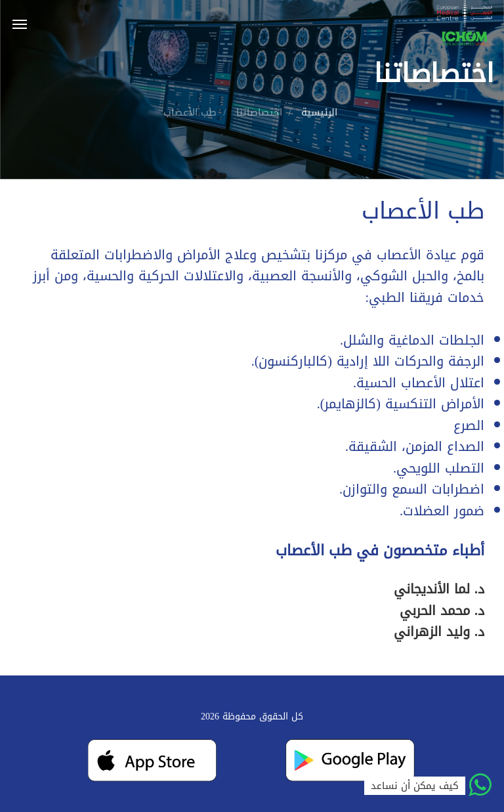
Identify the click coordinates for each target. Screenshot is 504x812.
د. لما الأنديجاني (439, 589)
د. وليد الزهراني (439, 631)
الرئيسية (319, 112)
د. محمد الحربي (442, 610)
